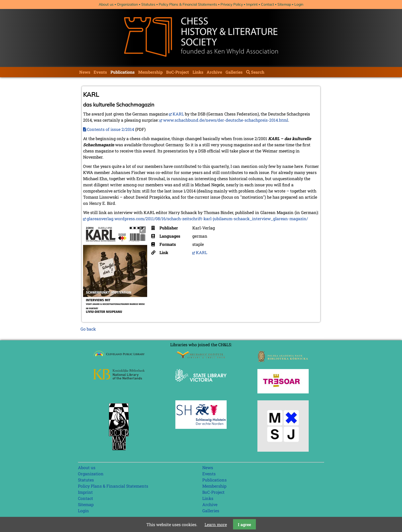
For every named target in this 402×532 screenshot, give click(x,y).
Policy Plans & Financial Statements (188, 4)
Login (299, 4)
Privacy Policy (232, 4)
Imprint (252, 4)
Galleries (234, 72)
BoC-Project (178, 72)
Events (100, 72)
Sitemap (284, 4)
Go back (88, 329)
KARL (178, 114)
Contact (268, 4)
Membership (150, 72)
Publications (123, 72)
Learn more (216, 524)
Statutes (148, 4)
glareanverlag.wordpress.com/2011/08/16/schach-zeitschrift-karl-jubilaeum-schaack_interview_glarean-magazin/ (197, 219)
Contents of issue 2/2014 (110, 129)
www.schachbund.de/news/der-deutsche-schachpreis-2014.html (226, 120)
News (85, 72)
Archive (214, 72)
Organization (127, 4)
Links (198, 72)
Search (258, 72)
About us (106, 4)
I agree (244, 524)
